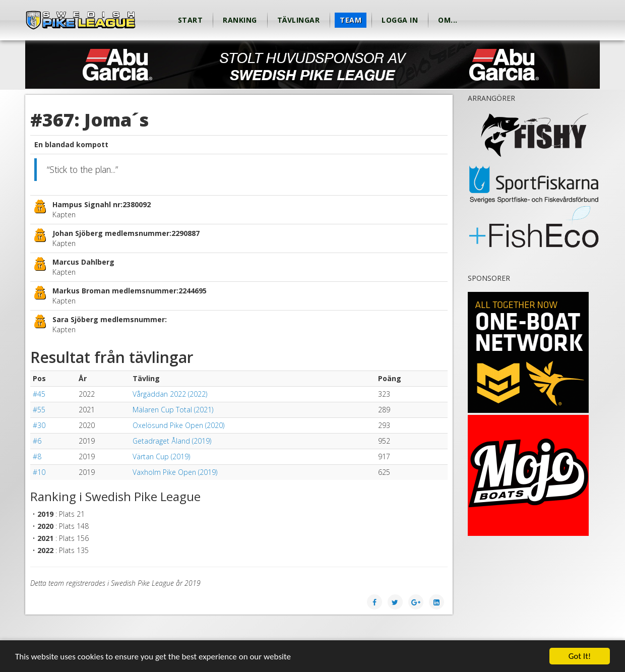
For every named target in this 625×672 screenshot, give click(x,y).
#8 (37, 456)
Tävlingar (299, 20)
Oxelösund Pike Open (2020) (178, 425)
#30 (39, 425)
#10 (39, 472)
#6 (37, 441)
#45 (39, 394)
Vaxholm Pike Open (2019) (175, 472)
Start (191, 20)
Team (351, 20)
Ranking (240, 20)
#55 (39, 410)
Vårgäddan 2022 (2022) (170, 394)
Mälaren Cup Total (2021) (173, 410)
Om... (448, 20)
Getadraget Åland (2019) (172, 441)
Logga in (400, 20)
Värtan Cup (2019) (161, 456)
